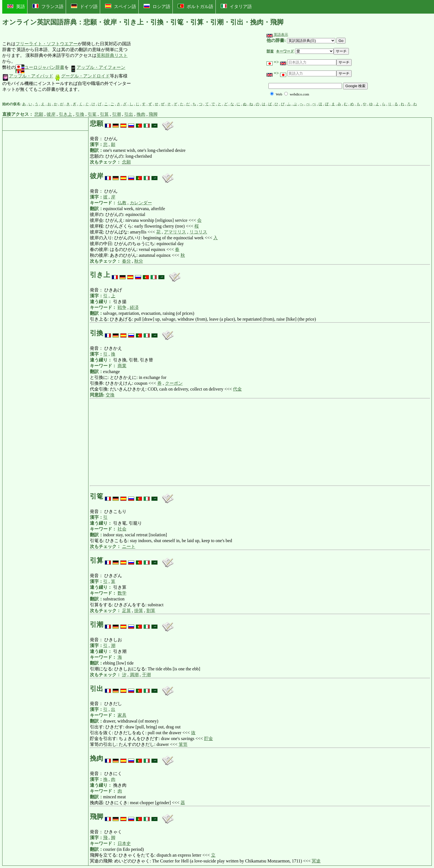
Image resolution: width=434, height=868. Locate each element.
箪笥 (183, 744)
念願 (126, 162)
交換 (110, 395)
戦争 (122, 307)
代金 (237, 389)
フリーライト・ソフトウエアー (47, 44)
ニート (129, 546)
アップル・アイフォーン (98, 67)
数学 (122, 593)
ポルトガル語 (196, 6)
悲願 (39, 114)
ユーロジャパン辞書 (40, 67)
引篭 (92, 114)
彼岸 (51, 114)
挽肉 (141, 114)
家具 (122, 715)
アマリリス (175, 232)
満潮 (134, 675)
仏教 (122, 203)
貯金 (209, 739)
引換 (80, 114)
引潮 (116, 114)
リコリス (198, 232)
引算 (104, 114)
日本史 (124, 843)
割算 (151, 611)
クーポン (174, 383)
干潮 (146, 675)
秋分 (139, 261)
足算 (126, 611)
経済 (134, 307)
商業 (122, 366)
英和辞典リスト (112, 55)
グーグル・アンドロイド (82, 76)
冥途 (316, 861)
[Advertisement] (173, 67)
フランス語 (48, 6)
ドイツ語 (84, 6)
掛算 (139, 611)
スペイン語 (121, 6)
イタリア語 (236, 6)
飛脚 (153, 114)
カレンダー (141, 203)
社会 (122, 529)
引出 (129, 114)
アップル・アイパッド (28, 76)
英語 (16, 7)
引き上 (65, 114)
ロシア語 (157, 6)
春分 (126, 261)
